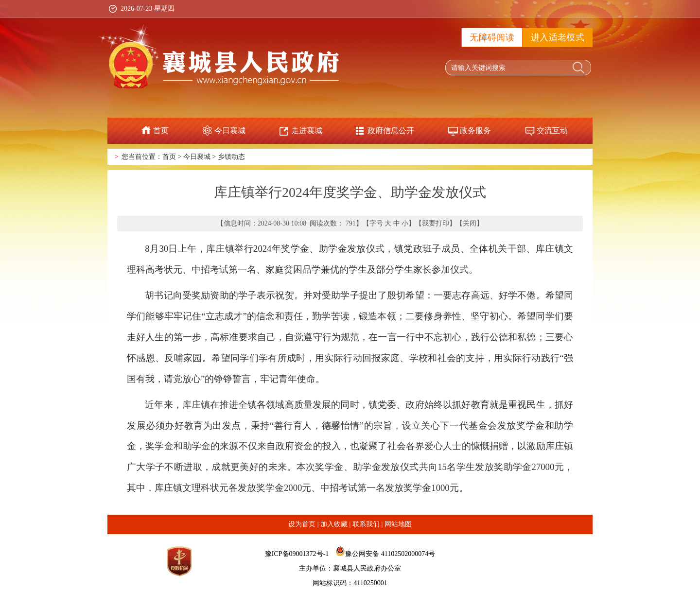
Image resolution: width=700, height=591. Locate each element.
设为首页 (302, 524)
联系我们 (366, 524)
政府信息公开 (391, 130)
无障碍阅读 (492, 37)
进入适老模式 (558, 37)
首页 (161, 130)
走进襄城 (307, 130)
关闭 (470, 223)
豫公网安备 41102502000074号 (390, 554)
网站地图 (398, 524)
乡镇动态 (231, 157)
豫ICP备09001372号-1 (297, 554)
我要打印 (436, 223)
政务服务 (475, 130)
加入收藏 (334, 524)
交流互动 (552, 130)
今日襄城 (230, 130)
